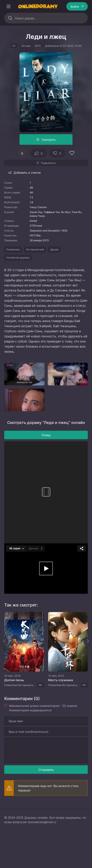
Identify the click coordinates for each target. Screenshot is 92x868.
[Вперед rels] (88, 641)
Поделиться (48, 163)
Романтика (13, 249)
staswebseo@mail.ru (42, 822)
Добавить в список (27, 173)
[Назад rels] (4, 641)
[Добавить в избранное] (72, 154)
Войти (75, 6)
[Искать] (10, 18)
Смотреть (49, 140)
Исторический (35, 249)
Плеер (46, 435)
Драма (54, 249)
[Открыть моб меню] (8, 6)
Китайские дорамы (18, 258)
